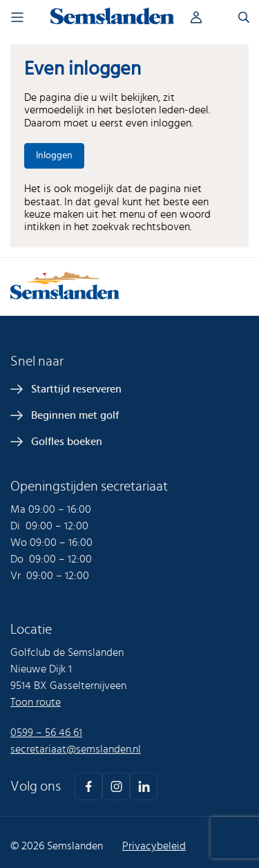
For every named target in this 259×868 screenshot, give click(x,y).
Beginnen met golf (75, 415)
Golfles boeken (67, 442)
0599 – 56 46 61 (46, 733)
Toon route (36, 702)
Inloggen (207, 17)
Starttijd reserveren (76, 389)
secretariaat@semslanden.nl (76, 749)
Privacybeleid (154, 846)
